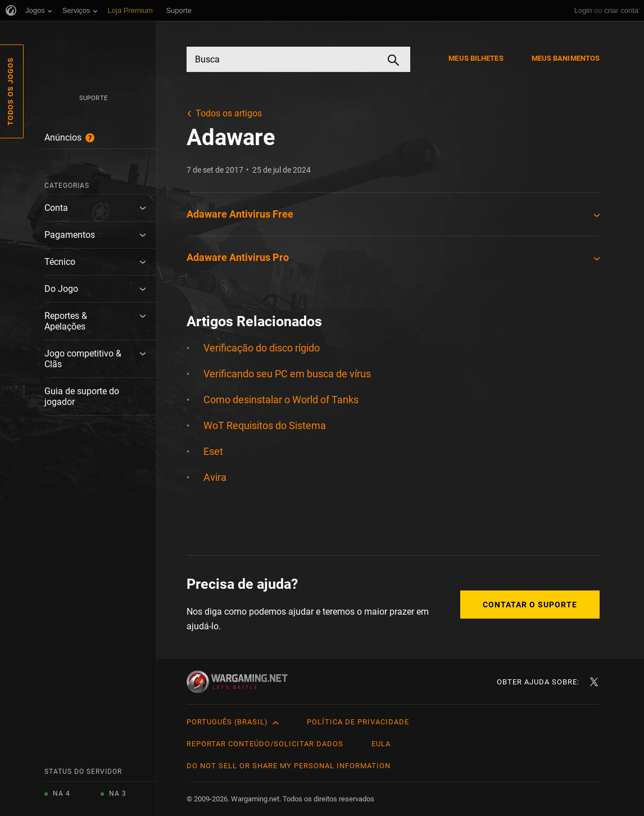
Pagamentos (70, 235)
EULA (381, 744)
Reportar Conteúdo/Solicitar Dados (265, 744)
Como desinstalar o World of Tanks (281, 400)
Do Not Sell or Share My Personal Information (289, 766)
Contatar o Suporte (530, 605)
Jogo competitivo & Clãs (83, 359)
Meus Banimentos (566, 58)
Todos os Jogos (10, 91)
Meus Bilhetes (476, 58)
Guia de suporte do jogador (82, 396)
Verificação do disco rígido (262, 348)
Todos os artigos (229, 113)
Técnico (60, 262)
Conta (56, 208)
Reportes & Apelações (66, 321)
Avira (215, 477)
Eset (213, 451)
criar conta (621, 10)
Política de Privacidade (358, 722)
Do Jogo (61, 289)
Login (583, 10)
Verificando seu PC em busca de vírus (287, 374)
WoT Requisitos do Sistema (265, 425)
